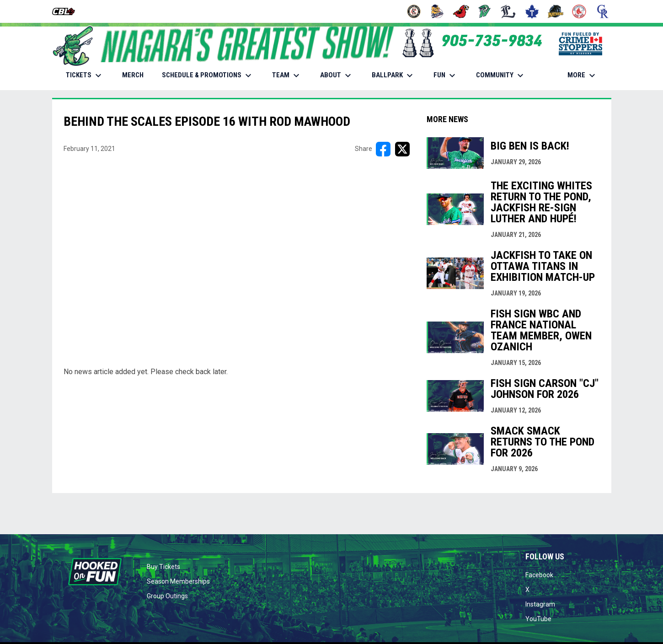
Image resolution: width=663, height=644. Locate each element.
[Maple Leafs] (532, 11)
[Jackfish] (485, 11)
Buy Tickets (163, 567)
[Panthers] (556, 11)
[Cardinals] (461, 11)
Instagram (540, 604)
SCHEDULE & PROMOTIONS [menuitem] (208, 75)
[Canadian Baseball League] (67, 11)
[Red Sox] (579, 11)
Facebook (539, 575)
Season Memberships (178, 581)
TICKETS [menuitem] (85, 75)
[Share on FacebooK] (383, 149)
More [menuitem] (583, 75)
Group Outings (167, 596)
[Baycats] (437, 11)
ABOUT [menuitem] (337, 75)
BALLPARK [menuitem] (393, 75)
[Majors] (508, 11)
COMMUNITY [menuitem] (501, 75)
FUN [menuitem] (446, 75)
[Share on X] (402, 149)
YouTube (538, 619)
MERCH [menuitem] (136, 75)
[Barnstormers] (414, 11)
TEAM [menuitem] (287, 75)
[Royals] (603, 11)
